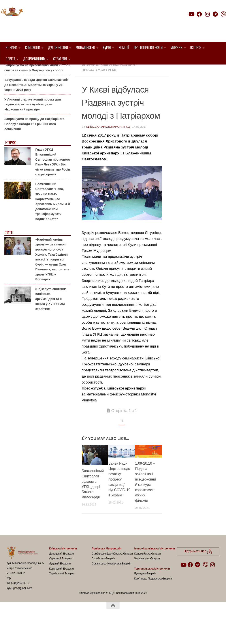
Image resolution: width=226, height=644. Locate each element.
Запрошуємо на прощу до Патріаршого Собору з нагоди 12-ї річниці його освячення (34, 146)
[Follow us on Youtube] (191, 14)
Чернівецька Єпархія (147, 581)
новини (128, 87)
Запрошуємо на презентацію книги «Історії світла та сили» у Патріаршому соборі (37, 90)
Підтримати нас (195, 23)
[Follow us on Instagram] (207, 14)
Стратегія (60, 59)
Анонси (10, 71)
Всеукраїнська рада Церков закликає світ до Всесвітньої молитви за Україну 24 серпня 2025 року (36, 107)
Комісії (124, 47)
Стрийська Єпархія (104, 581)
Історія (196, 47)
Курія (107, 47)
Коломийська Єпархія (147, 576)
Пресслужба (93, 92)
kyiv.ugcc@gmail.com (19, 611)
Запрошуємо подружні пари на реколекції (37, 78)
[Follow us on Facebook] (199, 14)
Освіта (10, 59)
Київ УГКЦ (109, 87)
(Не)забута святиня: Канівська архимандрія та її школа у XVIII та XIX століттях (51, 321)
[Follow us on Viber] (223, 14)
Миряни (176, 47)
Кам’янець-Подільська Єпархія (153, 601)
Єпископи (33, 47)
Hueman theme (59, 635)
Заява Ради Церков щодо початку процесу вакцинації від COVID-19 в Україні (119, 502)
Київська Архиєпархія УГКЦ (108, 149)
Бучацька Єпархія (145, 596)
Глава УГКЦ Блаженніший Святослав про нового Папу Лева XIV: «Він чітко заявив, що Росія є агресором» (53, 184)
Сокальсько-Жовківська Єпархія (112, 586)
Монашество (85, 47)
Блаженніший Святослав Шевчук (113, 82)
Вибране (90, 87)
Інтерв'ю (10, 165)
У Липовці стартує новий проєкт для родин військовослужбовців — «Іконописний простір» (33, 127)
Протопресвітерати (148, 47)
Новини (11, 47)
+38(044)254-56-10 (18, 606)
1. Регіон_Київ (132, 76)
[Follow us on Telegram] (215, 14)
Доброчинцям (34, 59)
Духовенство (58, 47)
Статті (9, 255)
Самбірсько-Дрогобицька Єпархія (112, 576)
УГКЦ (112, 92)
